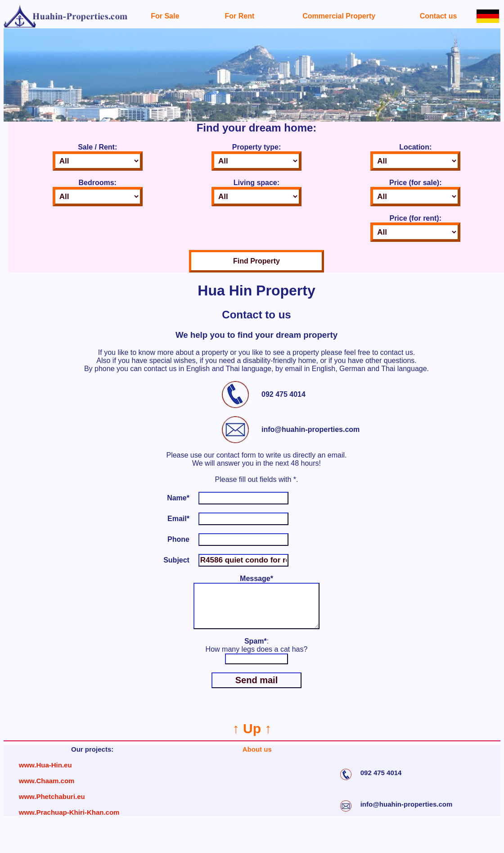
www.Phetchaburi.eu (52, 805)
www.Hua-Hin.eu (45, 774)
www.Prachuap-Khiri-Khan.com (69, 821)
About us (257, 758)
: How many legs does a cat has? (257, 654)
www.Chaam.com (47, 790)
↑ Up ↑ (252, 737)
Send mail (256, 689)
